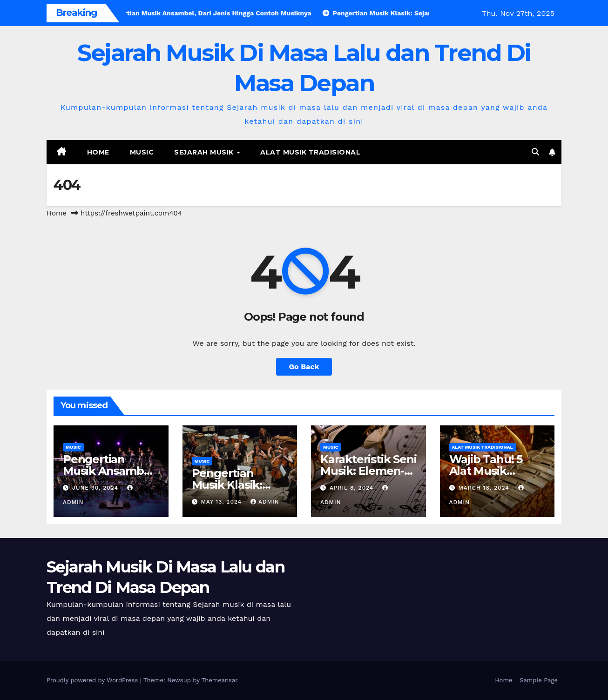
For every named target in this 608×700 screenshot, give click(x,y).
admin (265, 502)
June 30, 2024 (96, 488)
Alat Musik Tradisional (310, 152)
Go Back (304, 367)
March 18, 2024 (485, 488)
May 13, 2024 (222, 502)
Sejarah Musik (205, 152)
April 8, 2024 (353, 488)
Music (142, 152)
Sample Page (539, 680)
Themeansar (220, 680)
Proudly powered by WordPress (93, 680)
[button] (535, 152)
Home (98, 152)
